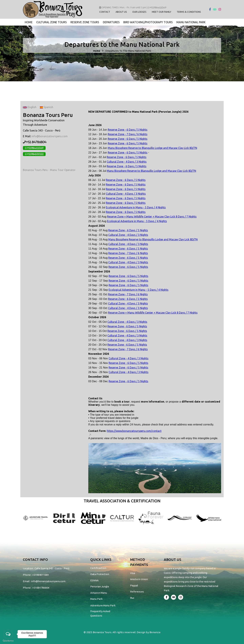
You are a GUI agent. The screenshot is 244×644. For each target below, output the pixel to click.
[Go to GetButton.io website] (8, 641)
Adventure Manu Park (103, 605)
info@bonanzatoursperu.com (50, 136)
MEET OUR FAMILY (162, 12)
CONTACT (105, 12)
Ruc (132, 598)
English (30, 107)
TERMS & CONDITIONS (189, 12)
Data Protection (100, 574)
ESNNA (94, 580)
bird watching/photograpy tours (148, 22)
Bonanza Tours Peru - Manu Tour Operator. (49, 170)
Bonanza (155, 632)
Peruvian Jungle (100, 586)
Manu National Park (191, 22)
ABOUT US (121, 12)
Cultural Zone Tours (52, 22)
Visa (133, 573)
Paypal (134, 585)
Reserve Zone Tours (85, 22)
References (137, 592)
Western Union (139, 579)
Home (29, 22)
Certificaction (98, 568)
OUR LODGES (139, 12)
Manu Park (96, 599)
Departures (111, 22)
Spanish (47, 107)
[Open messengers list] (8, 634)
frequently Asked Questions (100, 613)
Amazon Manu (99, 593)
